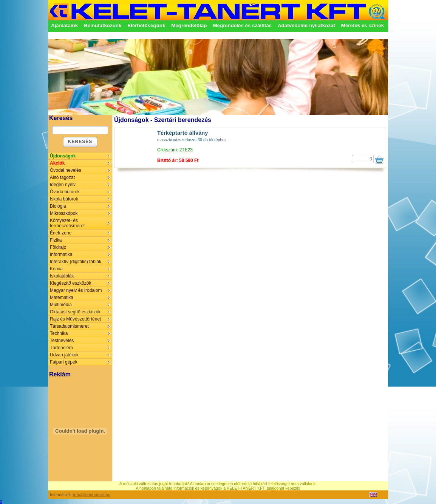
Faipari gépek (64, 362)
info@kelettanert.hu (92, 495)
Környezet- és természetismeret (67, 223)
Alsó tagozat (62, 177)
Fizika (56, 240)
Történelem (61, 348)
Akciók (57, 163)
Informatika (61, 254)
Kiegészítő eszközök (70, 283)
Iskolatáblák (62, 276)
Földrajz (58, 247)
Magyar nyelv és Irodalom (76, 290)
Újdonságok (63, 156)
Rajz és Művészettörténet (75, 319)
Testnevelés (62, 341)
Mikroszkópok (64, 213)
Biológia (58, 206)
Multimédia (61, 305)
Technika (59, 333)
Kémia (56, 269)
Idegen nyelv (63, 185)
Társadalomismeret (69, 326)
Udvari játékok (64, 355)
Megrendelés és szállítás (242, 25)
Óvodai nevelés (66, 170)
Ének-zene (61, 233)
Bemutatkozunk (103, 25)
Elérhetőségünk (146, 25)
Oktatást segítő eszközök (75, 312)
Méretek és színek (363, 25)
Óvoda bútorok (65, 192)
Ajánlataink (64, 25)
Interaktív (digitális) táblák (76, 262)
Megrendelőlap (189, 25)
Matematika (62, 297)
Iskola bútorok (64, 199)
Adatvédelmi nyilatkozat (306, 25)
